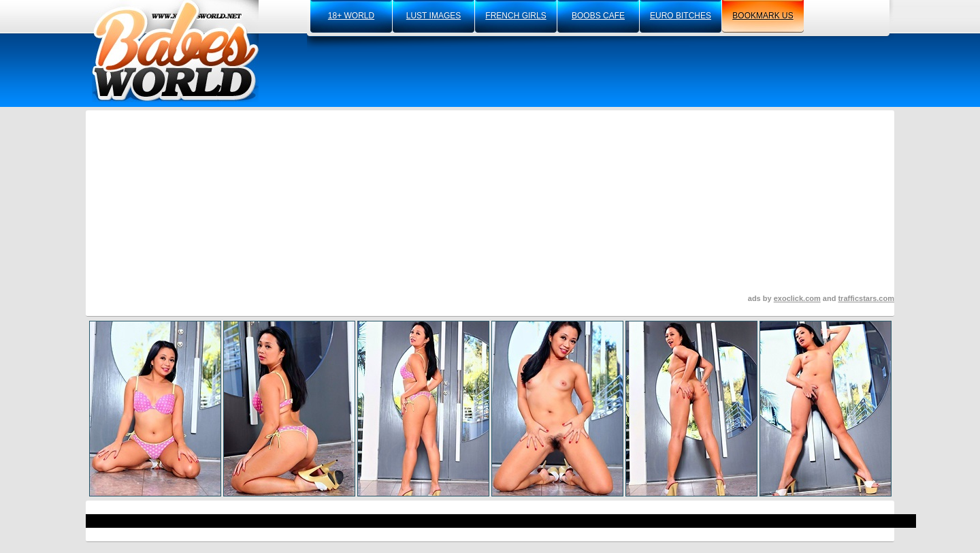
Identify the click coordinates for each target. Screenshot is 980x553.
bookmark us (763, 16)
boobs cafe (598, 16)
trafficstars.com (866, 298)
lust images (434, 16)
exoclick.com (797, 298)
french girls (516, 16)
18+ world (351, 16)
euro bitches (681, 16)
